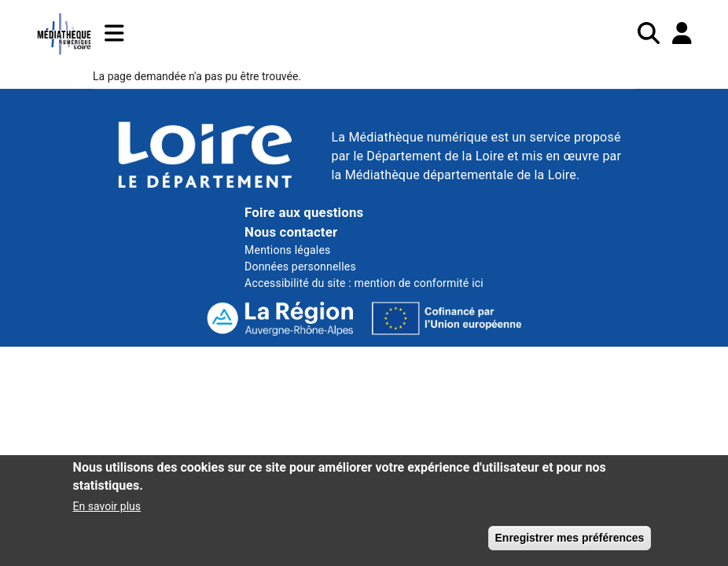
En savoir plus (107, 513)
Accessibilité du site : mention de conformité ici (364, 283)
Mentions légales (287, 250)
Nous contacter (291, 232)
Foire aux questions (304, 212)
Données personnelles (300, 266)
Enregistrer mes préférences (570, 544)
